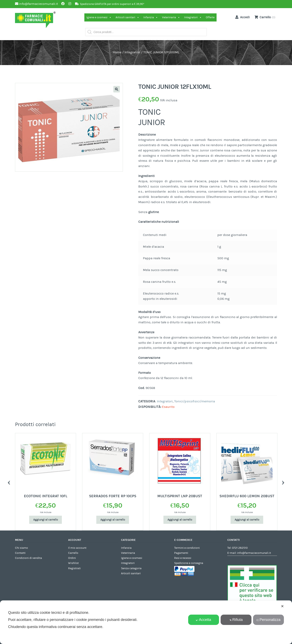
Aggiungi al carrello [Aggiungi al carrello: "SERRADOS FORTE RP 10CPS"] (113, 520)
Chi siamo (21, 548)
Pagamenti (181, 553)
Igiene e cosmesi (99, 17)
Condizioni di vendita (28, 558)
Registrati (74, 568)
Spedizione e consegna (189, 563)
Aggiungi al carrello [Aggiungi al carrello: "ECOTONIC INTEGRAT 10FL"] (46, 520)
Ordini (72, 558)
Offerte (210, 17)
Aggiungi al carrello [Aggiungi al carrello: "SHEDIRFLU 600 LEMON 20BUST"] (247, 520)
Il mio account (77, 548)
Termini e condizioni (187, 548)
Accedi (242, 17)
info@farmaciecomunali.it (254, 553)
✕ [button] (282, 606)
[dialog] (146, 622)
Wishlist (73, 563)
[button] (117, 89)
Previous (9, 482)
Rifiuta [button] (236, 620)
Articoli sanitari (127, 17)
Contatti (20, 553)
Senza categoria (131, 568)
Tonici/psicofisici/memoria (195, 401)
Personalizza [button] (268, 620)
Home (117, 52)
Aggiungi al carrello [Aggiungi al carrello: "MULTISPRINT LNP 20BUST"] (180, 520)
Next (283, 482)
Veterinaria (171, 17)
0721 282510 (240, 548)
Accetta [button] (203, 620)
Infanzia (151, 17)
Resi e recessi (183, 558)
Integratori (193, 17)
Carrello (73, 553)
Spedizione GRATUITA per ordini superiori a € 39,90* (112, 4)
